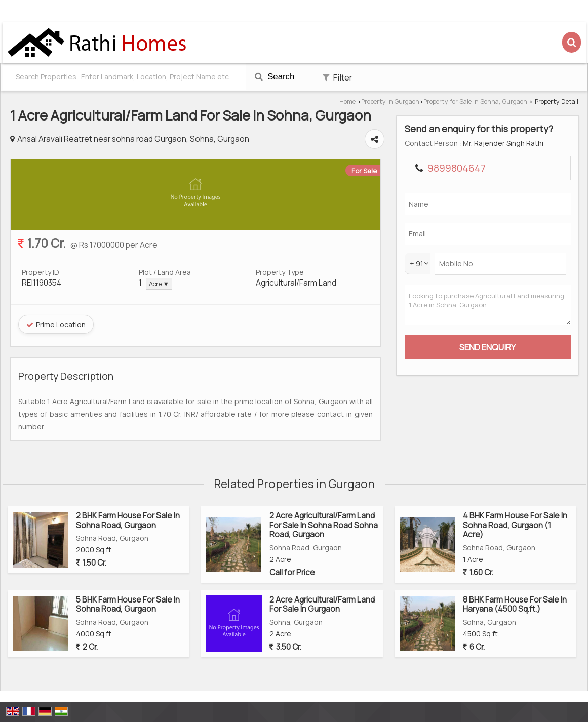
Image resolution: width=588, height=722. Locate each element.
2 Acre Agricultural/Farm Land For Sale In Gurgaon (322, 604)
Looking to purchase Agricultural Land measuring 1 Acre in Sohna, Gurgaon (488, 305)
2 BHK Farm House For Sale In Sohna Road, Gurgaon (128, 520)
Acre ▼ (159, 284)
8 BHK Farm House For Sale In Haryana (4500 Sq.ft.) (515, 604)
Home (347, 102)
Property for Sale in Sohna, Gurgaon (475, 102)
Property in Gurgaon (390, 102)
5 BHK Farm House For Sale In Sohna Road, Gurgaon (128, 604)
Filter (338, 77)
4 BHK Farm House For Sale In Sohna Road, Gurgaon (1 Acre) (515, 525)
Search (275, 77)
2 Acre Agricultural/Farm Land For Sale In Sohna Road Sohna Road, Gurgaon (324, 525)
